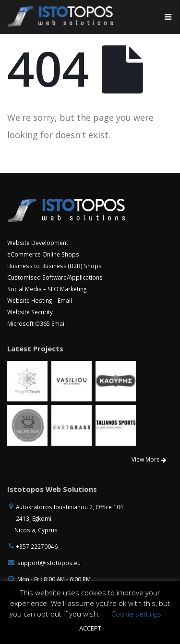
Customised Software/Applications (55, 277)
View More (149, 459)
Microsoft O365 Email (36, 323)
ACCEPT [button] (90, 628)
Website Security (30, 312)
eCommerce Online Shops (43, 254)
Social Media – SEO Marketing (47, 289)
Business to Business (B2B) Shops (54, 266)
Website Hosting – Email (40, 300)
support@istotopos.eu (49, 563)
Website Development (38, 243)
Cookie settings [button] (136, 614)
